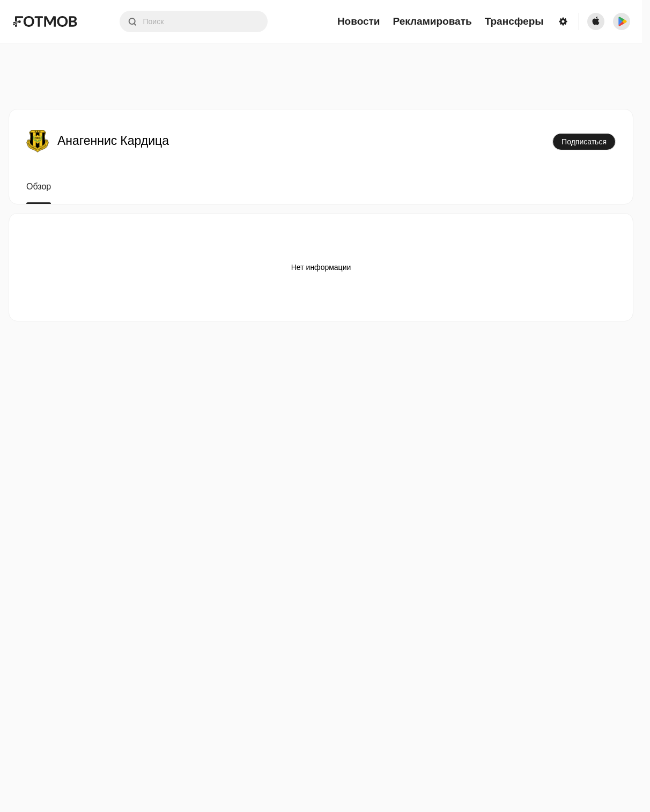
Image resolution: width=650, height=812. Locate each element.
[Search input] (194, 21)
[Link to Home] (53, 21)
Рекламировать (433, 22)
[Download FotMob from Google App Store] (622, 21)
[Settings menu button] (563, 21)
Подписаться (584, 142)
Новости (359, 22)
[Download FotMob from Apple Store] (596, 21)
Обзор (39, 187)
